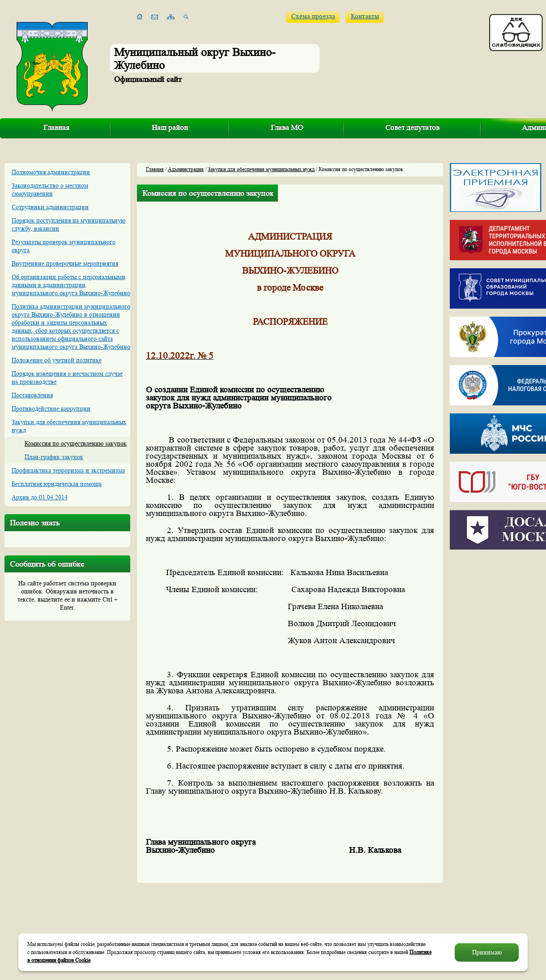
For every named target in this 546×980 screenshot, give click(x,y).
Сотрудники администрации (50, 207)
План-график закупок (54, 457)
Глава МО (287, 127)
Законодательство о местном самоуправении (50, 189)
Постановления (32, 395)
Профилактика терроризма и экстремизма (68, 470)
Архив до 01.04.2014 (40, 497)
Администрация (186, 169)
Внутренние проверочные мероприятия (65, 263)
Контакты (365, 16)
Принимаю (487, 952)
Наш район (170, 127)
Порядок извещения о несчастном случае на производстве (67, 378)
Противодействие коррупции (51, 408)
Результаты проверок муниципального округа (64, 246)
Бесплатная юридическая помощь (57, 484)
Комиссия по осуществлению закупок (76, 443)
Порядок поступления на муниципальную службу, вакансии (68, 224)
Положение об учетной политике (57, 360)
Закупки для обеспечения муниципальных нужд (69, 426)
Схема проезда (313, 16)
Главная (56, 127)
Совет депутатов (412, 127)
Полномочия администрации (51, 172)
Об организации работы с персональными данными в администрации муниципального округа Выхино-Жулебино (71, 285)
